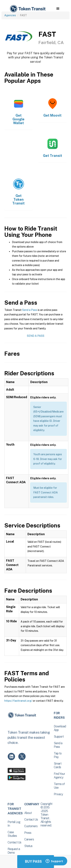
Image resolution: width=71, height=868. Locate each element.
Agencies (10, 15)
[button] (58, 9)
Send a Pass (30, 310)
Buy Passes (36, 861)
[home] (27, 9)
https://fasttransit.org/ (18, 701)
